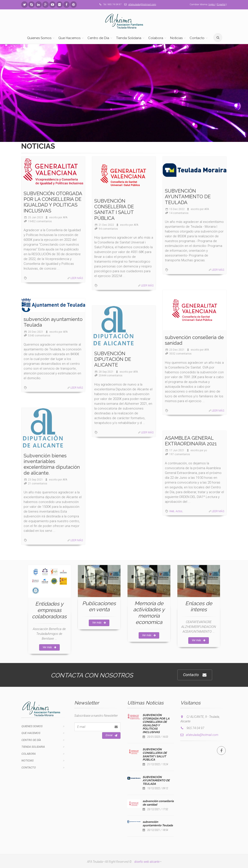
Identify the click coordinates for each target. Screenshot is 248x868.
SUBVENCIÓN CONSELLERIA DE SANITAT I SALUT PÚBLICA (114, 209)
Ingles (212, 4)
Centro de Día (98, 38)
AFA (65, 217)
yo (205, 450)
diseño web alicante (147, 862)
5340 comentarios (39, 336)
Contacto (197, 38)
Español (221, 4)
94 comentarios (108, 229)
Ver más (49, 647)
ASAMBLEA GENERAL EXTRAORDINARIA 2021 (191, 441)
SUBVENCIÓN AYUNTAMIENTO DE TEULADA (188, 197)
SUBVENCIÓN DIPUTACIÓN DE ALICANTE (113, 359)
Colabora (156, 38)
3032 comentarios (180, 354)
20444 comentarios (111, 375)
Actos (179, 511)
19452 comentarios (40, 221)
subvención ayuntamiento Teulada (53, 322)
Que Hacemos (69, 38)
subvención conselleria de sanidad (194, 340)
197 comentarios (180, 454)
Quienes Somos (39, 38)
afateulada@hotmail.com (142, 4)
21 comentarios (38, 484)
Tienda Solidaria (129, 38)
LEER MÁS (77, 278)
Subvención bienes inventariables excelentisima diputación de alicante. (52, 464)
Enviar (111, 735)
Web (172, 511)
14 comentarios (179, 213)
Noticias (176, 38)
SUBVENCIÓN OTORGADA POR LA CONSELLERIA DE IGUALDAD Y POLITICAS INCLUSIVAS (53, 202)
